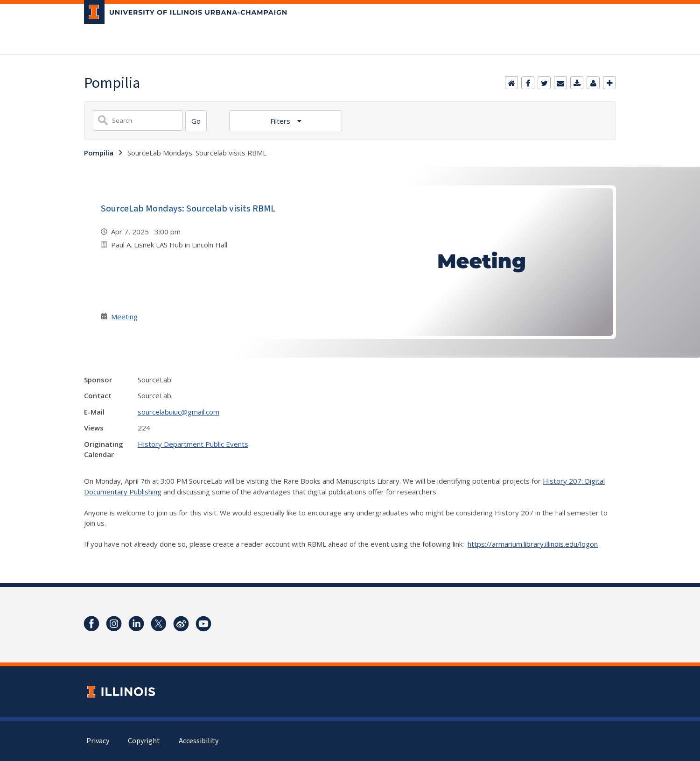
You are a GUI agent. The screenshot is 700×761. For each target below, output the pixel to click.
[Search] (196, 121)
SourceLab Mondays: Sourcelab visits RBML (188, 209)
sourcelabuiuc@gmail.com (178, 412)
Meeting (124, 317)
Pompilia (99, 153)
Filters (281, 121)
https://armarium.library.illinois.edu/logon (533, 544)
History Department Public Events (193, 444)
